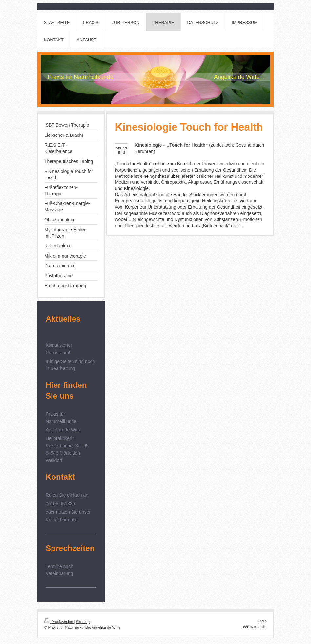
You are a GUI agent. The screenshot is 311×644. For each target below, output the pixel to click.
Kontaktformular (62, 520)
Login (262, 621)
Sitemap (83, 622)
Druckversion (59, 622)
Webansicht (255, 627)
